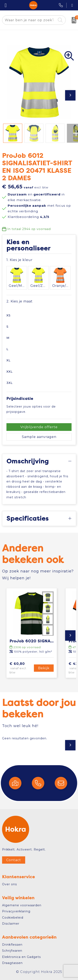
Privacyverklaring (16, 911)
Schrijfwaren (12, 951)
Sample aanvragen (39, 437)
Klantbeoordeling (28, 217)
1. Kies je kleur (20, 260)
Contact (14, 860)
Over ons (9, 884)
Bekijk (44, 668)
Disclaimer (11, 924)
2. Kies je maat (20, 301)
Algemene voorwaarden (22, 905)
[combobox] (29, 20)
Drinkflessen (12, 945)
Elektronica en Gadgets (21, 957)
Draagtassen (12, 963)
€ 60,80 (21, 668)
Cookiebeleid (13, 918)
